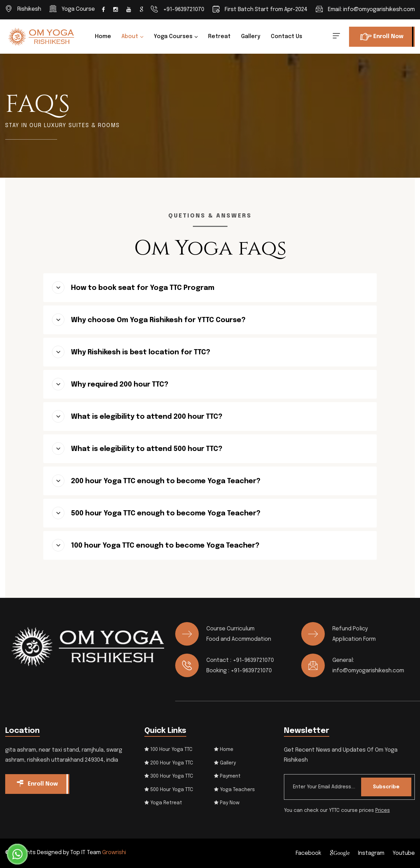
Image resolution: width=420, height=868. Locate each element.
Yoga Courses (173, 37)
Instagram (371, 853)
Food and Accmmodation (239, 639)
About (130, 37)
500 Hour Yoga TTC (169, 790)
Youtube (404, 853)
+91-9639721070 (184, 10)
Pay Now (227, 803)
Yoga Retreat (163, 803)
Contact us (287, 37)
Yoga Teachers (234, 790)
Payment (227, 776)
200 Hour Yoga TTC (169, 763)
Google (342, 853)
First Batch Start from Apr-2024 (266, 10)
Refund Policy (350, 629)
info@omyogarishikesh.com (379, 10)
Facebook (309, 853)
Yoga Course (78, 9)
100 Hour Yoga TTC (168, 750)
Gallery (251, 37)
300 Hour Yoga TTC (169, 776)
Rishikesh (29, 9)
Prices (383, 811)
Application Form (354, 639)
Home (103, 37)
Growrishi (114, 853)
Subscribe (386, 787)
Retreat (219, 37)
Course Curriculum (230, 629)
